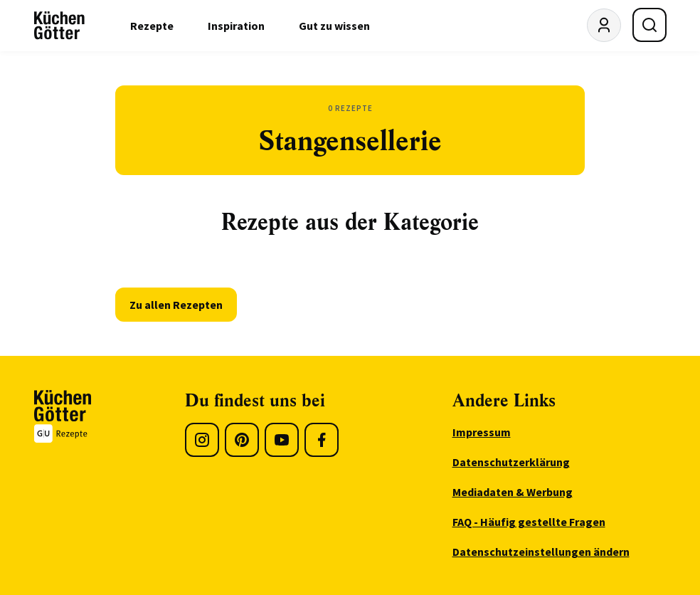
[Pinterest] (242, 440)
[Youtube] (282, 440)
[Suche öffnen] (649, 25)
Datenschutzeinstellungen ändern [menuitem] (541, 552)
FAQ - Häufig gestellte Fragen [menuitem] (529, 522)
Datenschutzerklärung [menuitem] (511, 462)
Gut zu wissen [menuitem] (334, 26)
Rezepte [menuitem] (152, 26)
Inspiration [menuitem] (236, 26)
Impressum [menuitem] (482, 432)
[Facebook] (322, 440)
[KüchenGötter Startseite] (59, 26)
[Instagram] (202, 440)
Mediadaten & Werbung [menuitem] (513, 492)
